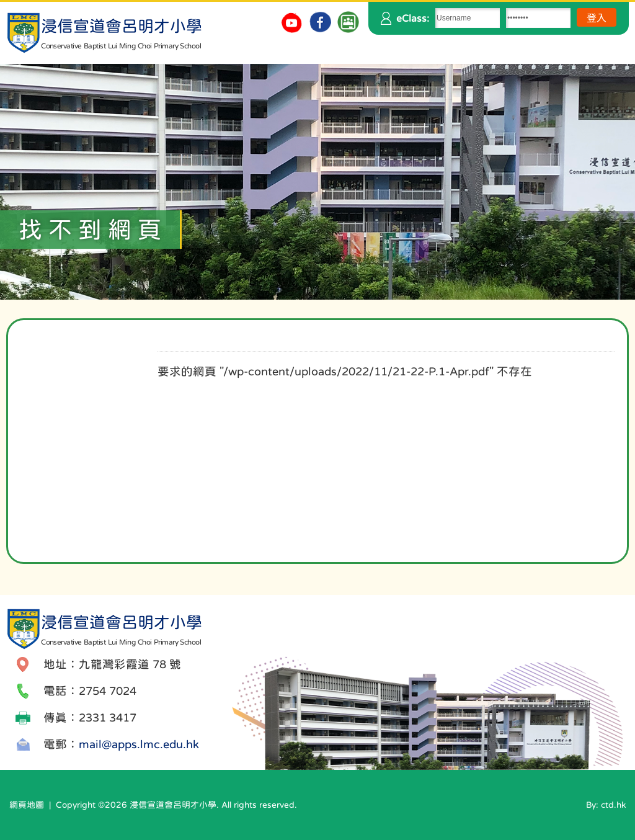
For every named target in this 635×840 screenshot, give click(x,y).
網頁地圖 (27, 805)
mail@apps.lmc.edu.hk (139, 744)
